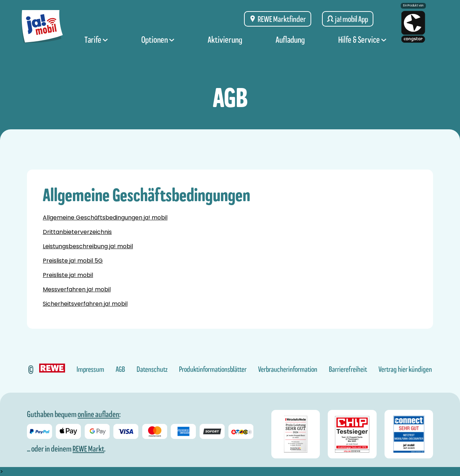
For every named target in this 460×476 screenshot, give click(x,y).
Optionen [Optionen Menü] (158, 44)
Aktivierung (225, 44)
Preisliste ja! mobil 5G (73, 261)
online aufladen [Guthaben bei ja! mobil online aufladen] (98, 414)
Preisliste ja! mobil (68, 275)
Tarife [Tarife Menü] (96, 44)
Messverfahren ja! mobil (77, 289)
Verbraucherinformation (288, 369)
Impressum (90, 369)
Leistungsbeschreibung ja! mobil (88, 246)
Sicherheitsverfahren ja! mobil (85, 304)
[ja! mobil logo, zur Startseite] (42, 29)
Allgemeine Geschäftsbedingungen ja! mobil (105, 218)
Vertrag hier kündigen (405, 369)
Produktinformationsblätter (213, 369)
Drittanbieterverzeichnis (77, 232)
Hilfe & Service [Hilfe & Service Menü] (362, 44)
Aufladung (290, 44)
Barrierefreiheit (348, 369)
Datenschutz (152, 369)
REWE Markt (88, 449)
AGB (120, 369)
